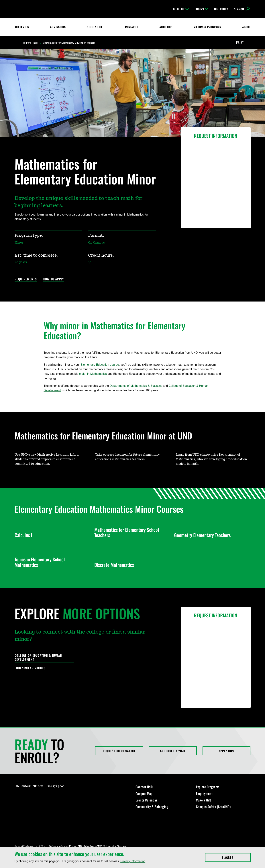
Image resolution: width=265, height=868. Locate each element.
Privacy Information (133, 861)
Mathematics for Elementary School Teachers (130, 532)
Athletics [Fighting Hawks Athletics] (166, 27)
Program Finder (30, 43)
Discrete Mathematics (130, 565)
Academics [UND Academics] (22, 27)
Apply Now (227, 751)
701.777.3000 (56, 786)
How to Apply (53, 279)
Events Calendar (146, 800)
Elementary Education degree (100, 365)
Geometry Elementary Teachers (210, 535)
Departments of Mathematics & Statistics (136, 386)
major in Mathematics (93, 374)
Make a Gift (204, 800)
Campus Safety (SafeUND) (213, 807)
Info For (181, 9)
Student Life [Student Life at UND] (95, 27)
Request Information (119, 751)
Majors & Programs (207, 27)
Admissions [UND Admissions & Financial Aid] (58, 27)
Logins (201, 9)
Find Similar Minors (30, 668)
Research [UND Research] (132, 27)
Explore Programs (208, 787)
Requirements (26, 279)
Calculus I (50, 535)
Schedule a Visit (173, 751)
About (246, 27)
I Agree (236, 857)
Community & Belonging (152, 807)
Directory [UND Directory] (221, 9)
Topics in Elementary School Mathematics (50, 562)
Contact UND (144, 787)
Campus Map (144, 793)
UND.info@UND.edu (29, 786)
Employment (204, 793)
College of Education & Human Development (38, 657)
